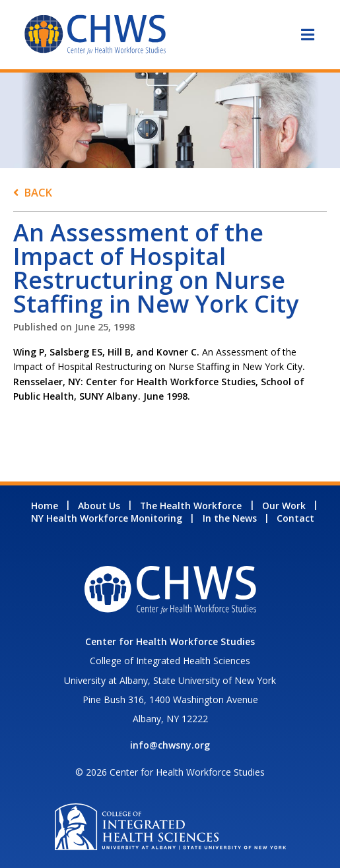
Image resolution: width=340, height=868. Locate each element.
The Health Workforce (191, 506)
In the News (230, 518)
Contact (295, 518)
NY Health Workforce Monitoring (107, 518)
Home (45, 506)
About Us (99, 506)
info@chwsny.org (170, 745)
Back (38, 192)
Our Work (284, 506)
